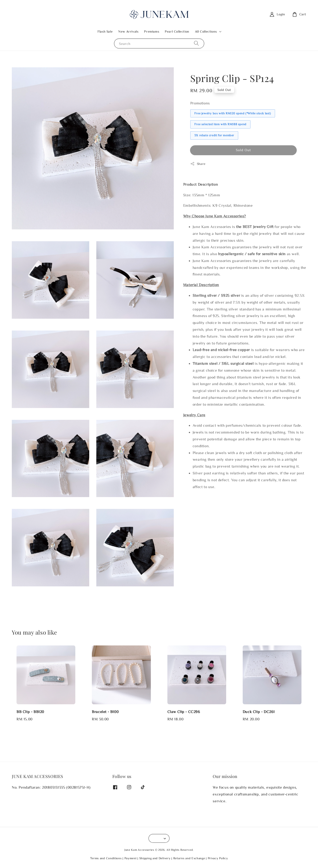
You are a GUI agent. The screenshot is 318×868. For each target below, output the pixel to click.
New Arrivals (128, 31)
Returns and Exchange (189, 858)
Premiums (152, 31)
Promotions (200, 103)
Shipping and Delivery (155, 858)
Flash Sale (105, 31)
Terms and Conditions (106, 858)
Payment (131, 858)
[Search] (196, 43)
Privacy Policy (218, 858)
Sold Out (243, 150)
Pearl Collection (177, 31)
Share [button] (198, 164)
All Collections (206, 31)
